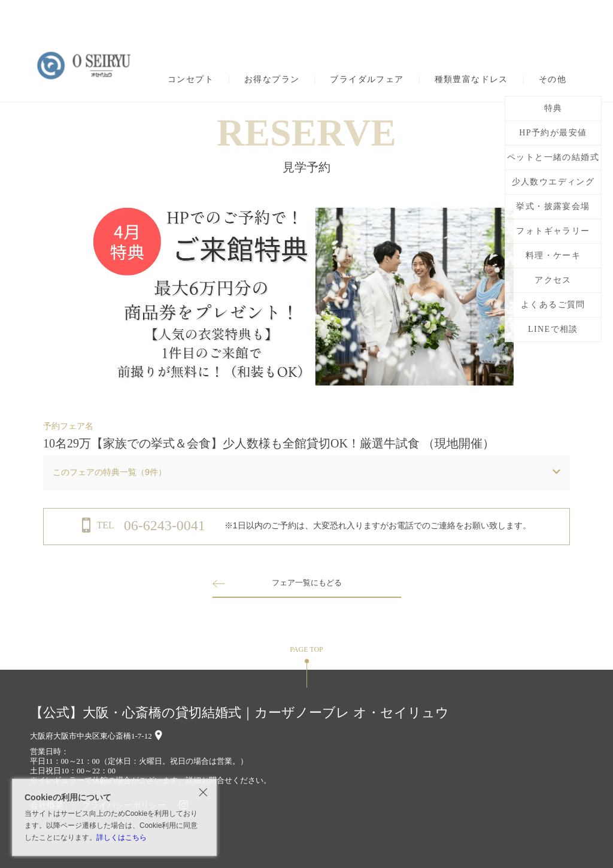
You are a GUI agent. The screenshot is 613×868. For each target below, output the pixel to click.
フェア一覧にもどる (306, 583)
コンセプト (191, 80)
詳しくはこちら (122, 837)
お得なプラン (272, 80)
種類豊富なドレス (471, 80)
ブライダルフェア (367, 80)
